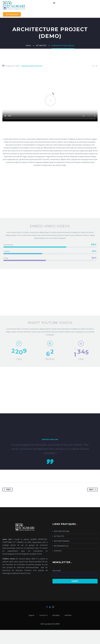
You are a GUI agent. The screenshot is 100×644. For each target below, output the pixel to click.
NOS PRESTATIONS (62, 531)
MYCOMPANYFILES (61, 546)
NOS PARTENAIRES (62, 541)
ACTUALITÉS (59, 536)
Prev (7, 490)
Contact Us (43, 615)
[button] (12, 14)
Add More (68, 615)
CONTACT (58, 551)
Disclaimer (56, 615)
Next (93, 490)
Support (32, 615)
